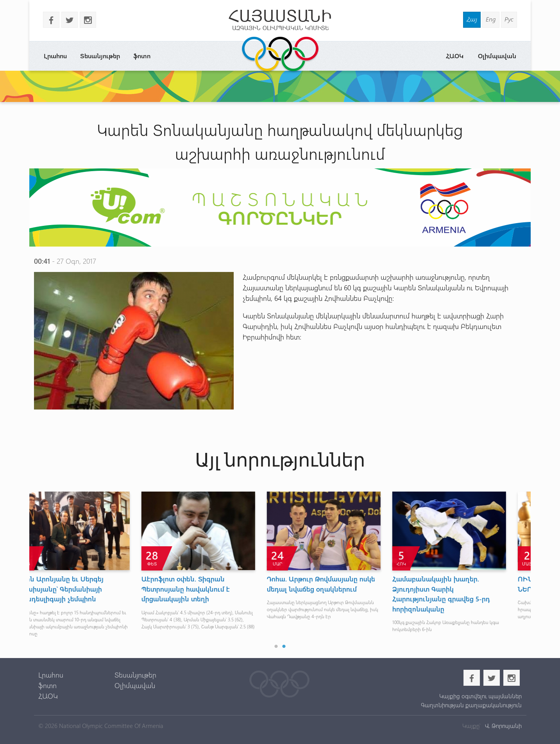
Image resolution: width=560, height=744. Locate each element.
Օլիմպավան (497, 56)
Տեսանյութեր (100, 56)
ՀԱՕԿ (455, 56)
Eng (491, 19)
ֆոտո (142, 56)
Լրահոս (55, 56)
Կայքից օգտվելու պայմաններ (480, 696)
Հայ (472, 19)
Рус (509, 19)
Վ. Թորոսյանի (503, 726)
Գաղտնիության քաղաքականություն (471, 705)
